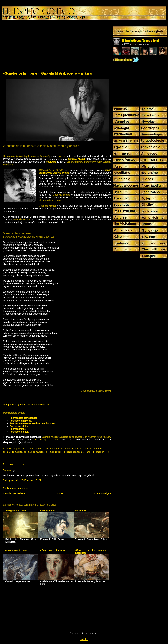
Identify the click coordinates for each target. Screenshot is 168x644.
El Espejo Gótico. (47, 440)
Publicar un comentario (15, 488)
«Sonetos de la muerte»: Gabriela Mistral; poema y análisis (47, 73)
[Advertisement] (30, 46)
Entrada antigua (103, 493)
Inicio (60, 493)
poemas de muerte (13, 452)
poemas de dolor (93, 449)
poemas (79, 449)
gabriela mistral (64, 449)
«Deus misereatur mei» (52, 550)
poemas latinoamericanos (78, 452)
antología (51, 162)
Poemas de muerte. (39, 404)
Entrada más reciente (14, 493)
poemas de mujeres (34, 452)
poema (62, 156)
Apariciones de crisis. (17, 550)
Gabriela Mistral (76, 159)
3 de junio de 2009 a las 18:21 (22, 480)
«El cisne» (80, 511)
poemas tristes (101, 452)
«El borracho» (48, 511)
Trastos (7, 470)
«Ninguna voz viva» (16, 511)
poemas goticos (54, 452)
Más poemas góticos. (15, 404)
